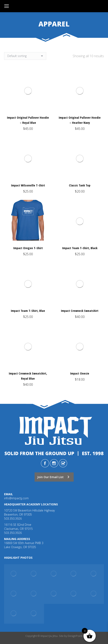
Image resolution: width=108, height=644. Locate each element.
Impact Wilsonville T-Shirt (28, 185)
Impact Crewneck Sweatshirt (80, 311)
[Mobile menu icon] (7, 6)
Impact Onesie (80, 373)
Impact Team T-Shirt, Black (80, 248)
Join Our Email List (53, 477)
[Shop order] (25, 56)
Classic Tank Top (80, 185)
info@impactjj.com (16, 498)
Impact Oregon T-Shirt (28, 248)
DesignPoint (75, 636)
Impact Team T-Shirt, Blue (28, 311)
